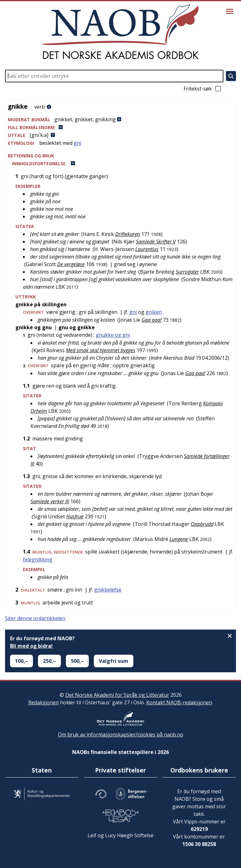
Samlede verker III (50, 501)
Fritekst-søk (203, 89)
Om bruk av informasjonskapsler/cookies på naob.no (121, 734)
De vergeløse (71, 264)
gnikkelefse (108, 590)
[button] (120, 120)
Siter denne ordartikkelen (35, 618)
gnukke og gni (113, 335)
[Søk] (231, 76)
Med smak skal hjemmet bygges (101, 350)
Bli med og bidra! (31, 646)
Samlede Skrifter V (156, 242)
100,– (21, 661)
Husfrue (75, 516)
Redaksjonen (43, 702)
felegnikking (38, 560)
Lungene (179, 539)
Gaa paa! (152, 320)
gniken (154, 312)
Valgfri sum (114, 661)
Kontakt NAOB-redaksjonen (179, 702)
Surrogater (187, 272)
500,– (77, 661)
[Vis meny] (230, 11)
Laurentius (147, 249)
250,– (49, 661)
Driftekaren (128, 234)
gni (78, 143)
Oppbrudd (202, 524)
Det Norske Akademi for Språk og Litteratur (117, 695)
